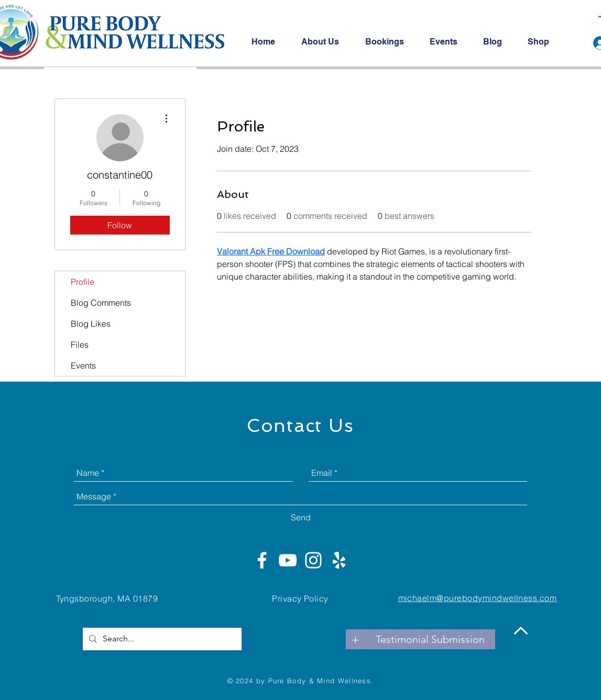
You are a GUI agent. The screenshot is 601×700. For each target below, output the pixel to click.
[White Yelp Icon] (339, 560)
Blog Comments (101, 303)
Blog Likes (91, 324)
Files (80, 345)
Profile (83, 282)
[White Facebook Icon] (262, 560)
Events (83, 365)
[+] (356, 639)
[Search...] (161, 639)
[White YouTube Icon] (288, 560)
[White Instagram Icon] (313, 560)
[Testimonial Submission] (430, 639)
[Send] (301, 517)
